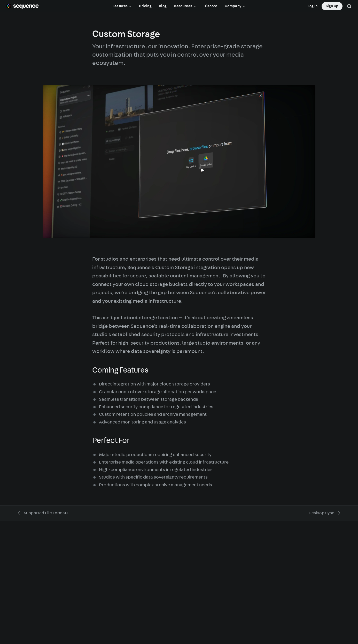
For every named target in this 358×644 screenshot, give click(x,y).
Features (122, 6)
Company (235, 6)
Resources (185, 6)
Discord (210, 6)
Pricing (145, 6)
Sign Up (332, 6)
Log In (313, 6)
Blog (163, 6)
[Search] (349, 6)
